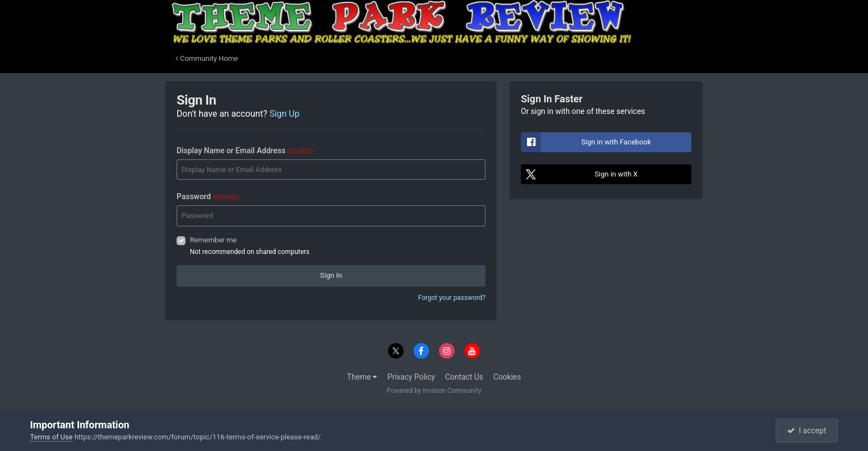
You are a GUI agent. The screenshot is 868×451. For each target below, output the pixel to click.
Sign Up (285, 114)
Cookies (507, 377)
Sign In (331, 275)
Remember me (213, 240)
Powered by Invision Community (434, 391)
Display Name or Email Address (245, 151)
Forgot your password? (452, 298)
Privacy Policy (411, 377)
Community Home (207, 58)
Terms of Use (51, 437)
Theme (362, 377)
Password (208, 196)
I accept (807, 431)
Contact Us (464, 377)
